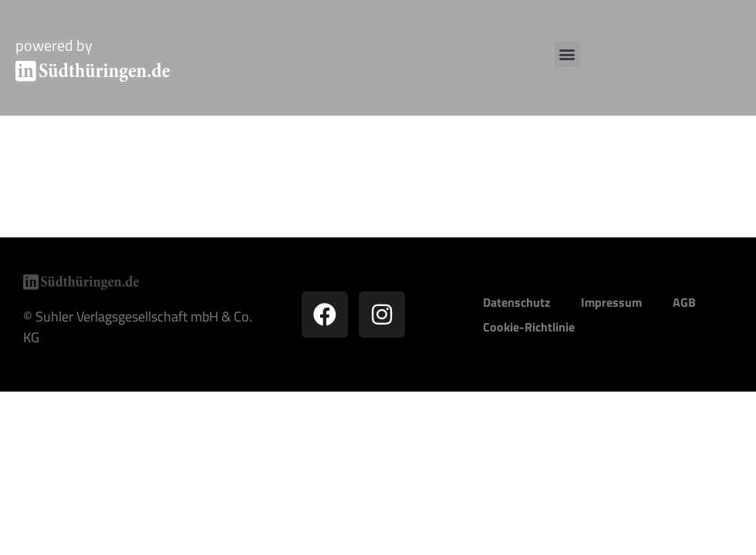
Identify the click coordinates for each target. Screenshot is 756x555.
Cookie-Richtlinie (529, 327)
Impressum (611, 302)
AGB (684, 302)
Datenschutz (516, 302)
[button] (567, 54)
